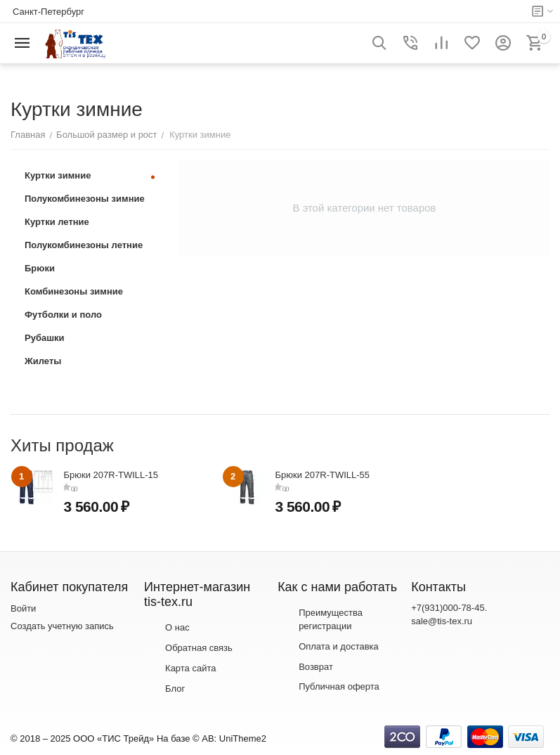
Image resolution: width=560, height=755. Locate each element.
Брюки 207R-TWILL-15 (111, 475)
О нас (177, 627)
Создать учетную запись (62, 626)
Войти (23, 608)
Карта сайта (190, 668)
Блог (175, 689)
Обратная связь (199, 648)
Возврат (316, 667)
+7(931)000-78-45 (448, 608)
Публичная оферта (339, 686)
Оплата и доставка (339, 646)
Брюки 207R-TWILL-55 (323, 475)
